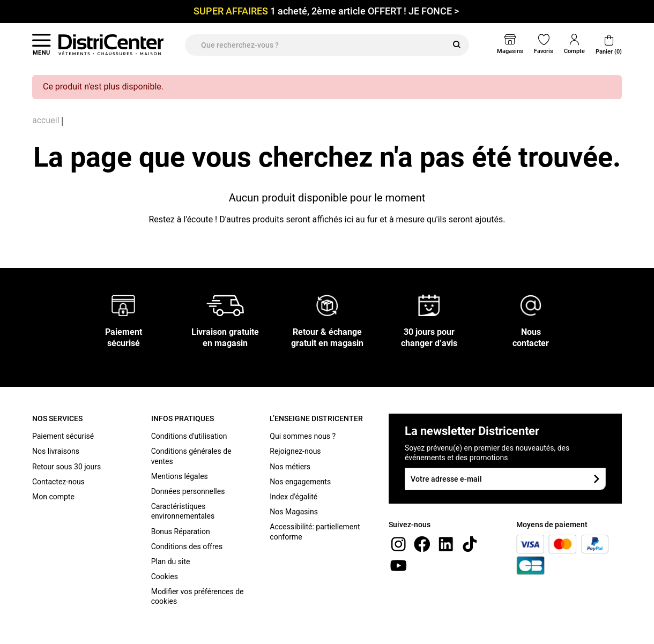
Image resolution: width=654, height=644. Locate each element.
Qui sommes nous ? (303, 436)
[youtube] (398, 565)
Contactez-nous (58, 482)
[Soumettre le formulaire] (596, 479)
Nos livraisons (56, 451)
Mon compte (53, 497)
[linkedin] (446, 544)
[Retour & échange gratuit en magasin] (327, 305)
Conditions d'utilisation (189, 436)
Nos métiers (290, 467)
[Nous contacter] (531, 305)
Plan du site (171, 561)
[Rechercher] (457, 45)
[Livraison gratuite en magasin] (225, 305)
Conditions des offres (187, 546)
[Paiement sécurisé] (124, 305)
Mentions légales (180, 476)
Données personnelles (188, 491)
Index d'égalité (293, 497)
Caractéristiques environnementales (183, 511)
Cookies (165, 576)
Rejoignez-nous (295, 451)
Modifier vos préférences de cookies (198, 596)
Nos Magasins (294, 512)
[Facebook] (422, 544)
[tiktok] (470, 544)
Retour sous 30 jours (66, 467)
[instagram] (398, 544)
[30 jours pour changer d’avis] (429, 305)
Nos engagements (300, 482)
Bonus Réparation (181, 531)
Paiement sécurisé (63, 436)
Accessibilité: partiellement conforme (315, 531)
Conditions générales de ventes (191, 456)
